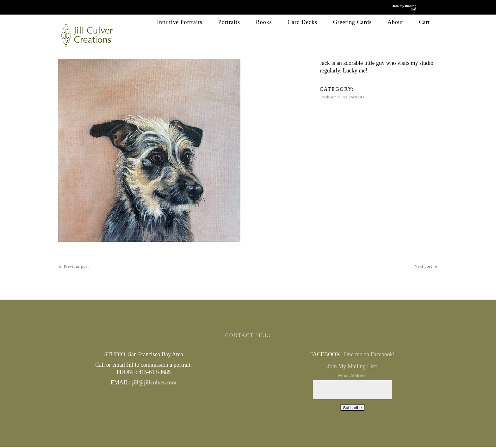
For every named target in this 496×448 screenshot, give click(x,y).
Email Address (352, 376)
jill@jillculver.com (154, 382)
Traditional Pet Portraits (342, 97)
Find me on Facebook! (369, 354)
